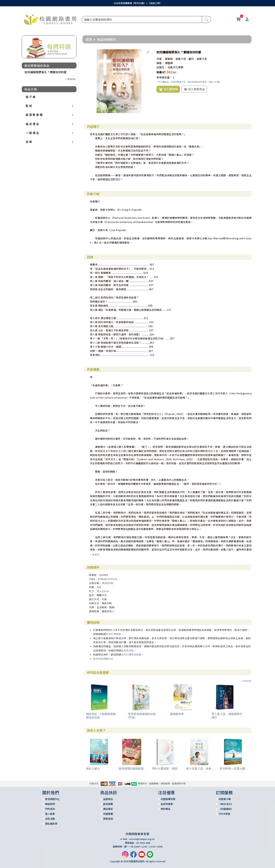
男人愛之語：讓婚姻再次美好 (227, 715)
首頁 (89, 39)
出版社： (162, 67)
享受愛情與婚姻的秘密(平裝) (142, 715)
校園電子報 (225, 799)
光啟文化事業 (175, 67)
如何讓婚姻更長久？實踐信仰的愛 (46, 72)
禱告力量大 (93, 768)
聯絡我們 (50, 804)
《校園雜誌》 (226, 809)
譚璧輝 (169, 63)
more (246, 680)
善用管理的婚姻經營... (132, 768)
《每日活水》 (226, 804)
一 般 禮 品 (32, 133)
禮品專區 (108, 809)
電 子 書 (31, 97)
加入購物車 (168, 89)
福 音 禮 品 (32, 124)
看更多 (95, 554)
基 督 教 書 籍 (34, 115)
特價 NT (161, 72)
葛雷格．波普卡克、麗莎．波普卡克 (186, 59)
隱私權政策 (51, 824)
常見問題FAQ (52, 799)
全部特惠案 (167, 804)
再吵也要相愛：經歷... (166, 768)
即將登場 (108, 819)
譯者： (160, 63)
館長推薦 (108, 804)
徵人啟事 (50, 814)
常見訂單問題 (113, 634)
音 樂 (29, 142)
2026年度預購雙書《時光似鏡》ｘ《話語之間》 (138, 3)
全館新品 (108, 799)
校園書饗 (108, 814)
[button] (148, 52)
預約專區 (166, 809)
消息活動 (50, 819)
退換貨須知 (127, 650)
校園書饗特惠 (168, 799)
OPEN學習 (224, 814)
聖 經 (29, 106)
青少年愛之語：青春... (200, 768)
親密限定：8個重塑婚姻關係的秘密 (101, 715)
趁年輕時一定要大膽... (233, 768)
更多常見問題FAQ (103, 659)
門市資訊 (50, 809)
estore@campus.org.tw (142, 839)
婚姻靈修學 (177, 714)
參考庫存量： (164, 77)
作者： (160, 59)
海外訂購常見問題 (131, 654)
